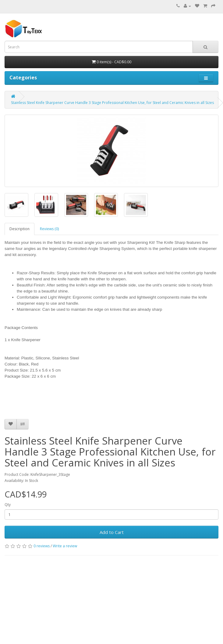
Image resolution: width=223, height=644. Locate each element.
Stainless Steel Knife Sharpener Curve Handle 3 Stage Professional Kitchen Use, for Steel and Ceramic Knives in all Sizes (112, 103)
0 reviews (42, 546)
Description (19, 229)
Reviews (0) (49, 229)
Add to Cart (112, 532)
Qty (8, 505)
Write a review (65, 546)
